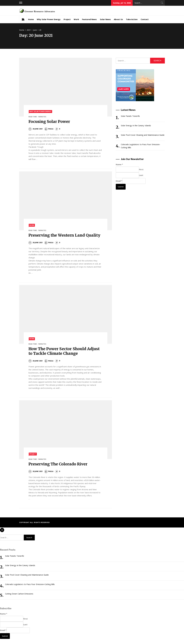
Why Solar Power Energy (49, 19)
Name (119, 164)
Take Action (132, 19)
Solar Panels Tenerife (130, 116)
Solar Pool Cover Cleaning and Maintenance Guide (143, 135)
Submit (121, 187)
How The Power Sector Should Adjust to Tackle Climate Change (64, 351)
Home (31, 19)
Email (119, 181)
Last (141, 175)
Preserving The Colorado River (58, 464)
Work (76, 19)
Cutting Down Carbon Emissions (19, 594)
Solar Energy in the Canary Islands (136, 125)
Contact (145, 19)
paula (49, 129)
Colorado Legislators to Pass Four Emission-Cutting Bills (141, 146)
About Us (118, 19)
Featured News (89, 19)
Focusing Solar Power (49, 121)
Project (67, 19)
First (141, 169)
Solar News (105, 19)
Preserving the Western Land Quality (64, 235)
